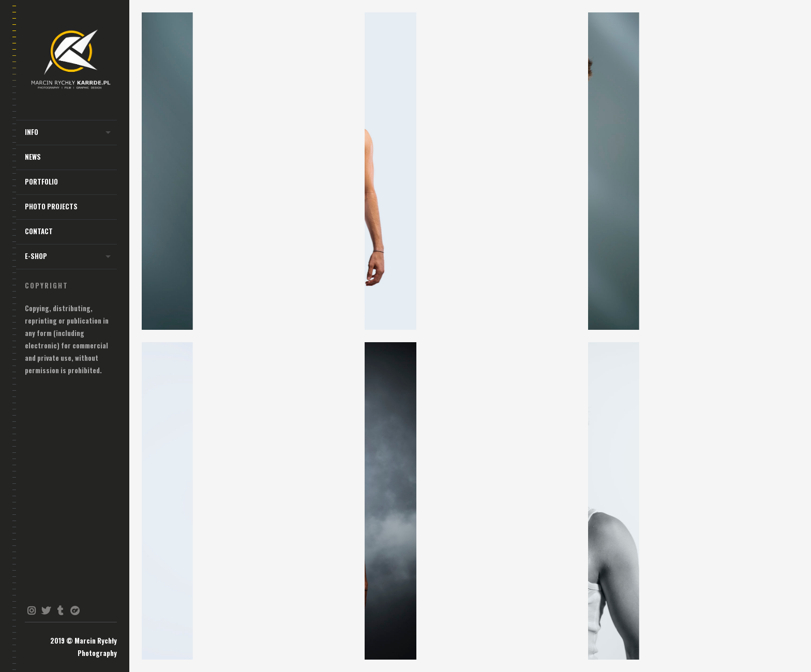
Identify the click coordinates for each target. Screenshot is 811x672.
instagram (31, 610)
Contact (39, 231)
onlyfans (75, 610)
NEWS (33, 157)
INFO (32, 132)
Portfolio (41, 182)
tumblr (60, 610)
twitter (46, 610)
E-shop (36, 256)
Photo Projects (51, 207)
